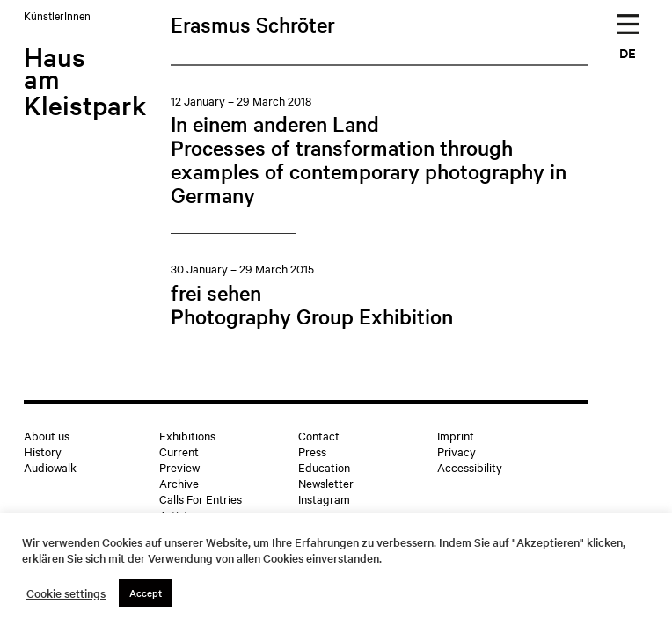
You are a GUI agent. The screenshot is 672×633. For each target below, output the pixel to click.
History (43, 451)
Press (312, 451)
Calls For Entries (201, 498)
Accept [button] (146, 593)
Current (179, 451)
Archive (179, 483)
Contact (319, 435)
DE (628, 52)
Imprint (456, 435)
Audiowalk (50, 467)
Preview (179, 467)
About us (47, 435)
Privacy (457, 451)
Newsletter (326, 483)
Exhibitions (187, 435)
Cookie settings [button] (66, 593)
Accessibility (470, 467)
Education (324, 467)
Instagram (324, 498)
